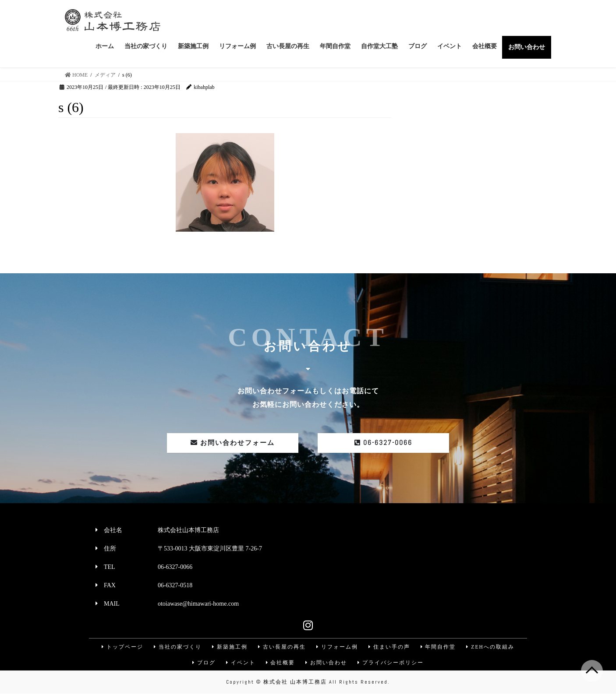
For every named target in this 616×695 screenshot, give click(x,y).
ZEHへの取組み (492, 647)
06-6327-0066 (383, 443)
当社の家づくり (176, 647)
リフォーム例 (337, 647)
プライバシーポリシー (392, 664)
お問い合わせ (327, 664)
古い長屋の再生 (281, 647)
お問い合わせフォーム (233, 443)
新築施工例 (229, 647)
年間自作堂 (439, 647)
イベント (240, 664)
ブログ (203, 664)
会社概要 (280, 664)
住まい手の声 (389, 647)
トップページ (120, 647)
